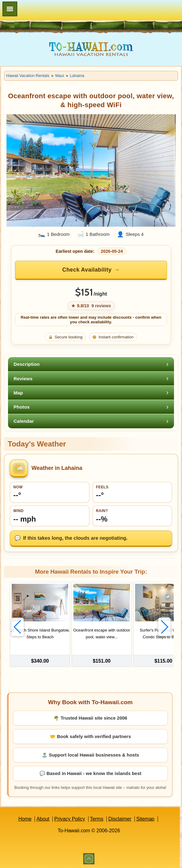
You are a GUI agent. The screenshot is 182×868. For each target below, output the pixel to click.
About (43, 818)
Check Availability (87, 270)
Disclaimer (120, 818)
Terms (97, 818)
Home (25, 818)
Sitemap (145, 818)
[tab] (91, 364)
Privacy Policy (70, 818)
